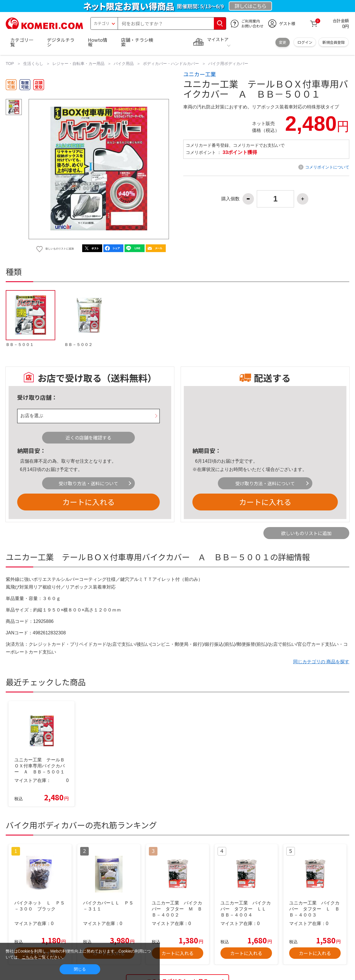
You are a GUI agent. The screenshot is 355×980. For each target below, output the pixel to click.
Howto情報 (98, 42)
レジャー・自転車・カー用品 (78, 64)
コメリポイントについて (327, 167)
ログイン (305, 42)
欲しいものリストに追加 (306, 533)
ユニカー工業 (200, 74)
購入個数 (230, 199)
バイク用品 (124, 64)
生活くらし (33, 64)
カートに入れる (88, 502)
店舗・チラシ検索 (137, 42)
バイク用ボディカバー (228, 64)
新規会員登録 (334, 42)
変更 (283, 42)
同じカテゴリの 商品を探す (321, 662)
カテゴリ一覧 (22, 42)
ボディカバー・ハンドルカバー (171, 64)
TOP (10, 64)
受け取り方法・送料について (88, 483)
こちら (28, 957)
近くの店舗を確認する (88, 437)
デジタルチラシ (61, 42)
